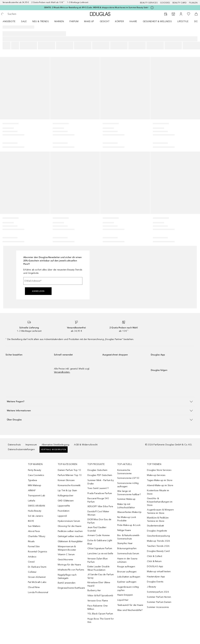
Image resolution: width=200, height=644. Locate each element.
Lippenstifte (64, 506)
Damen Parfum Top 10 (69, 470)
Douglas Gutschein (97, 470)
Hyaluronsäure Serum (69, 521)
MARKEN (59, 21)
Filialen (193, 3)
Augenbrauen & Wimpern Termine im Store (160, 511)
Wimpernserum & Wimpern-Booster (67, 548)
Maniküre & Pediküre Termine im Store (158, 519)
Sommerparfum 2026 (158, 592)
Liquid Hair (123, 600)
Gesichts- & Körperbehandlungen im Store (160, 502)
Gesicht (105, 21)
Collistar (32, 572)
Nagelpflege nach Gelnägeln (67, 577)
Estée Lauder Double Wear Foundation (98, 568)
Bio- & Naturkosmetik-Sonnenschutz (129, 537)
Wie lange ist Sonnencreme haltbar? (129, 493)
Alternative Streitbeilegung (55, 445)
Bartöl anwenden (67, 583)
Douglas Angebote (157, 531)
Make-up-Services (156, 475)
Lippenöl (62, 516)
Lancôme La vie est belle (100, 554)
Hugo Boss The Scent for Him (101, 620)
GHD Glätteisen (66, 501)
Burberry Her (94, 590)
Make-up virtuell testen (159, 571)
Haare (133, 21)
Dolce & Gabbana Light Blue (100, 542)
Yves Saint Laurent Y (98, 488)
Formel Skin (34, 547)
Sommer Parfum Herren (159, 597)
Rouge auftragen (126, 567)
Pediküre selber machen (70, 531)
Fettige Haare (124, 530)
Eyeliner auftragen (127, 582)
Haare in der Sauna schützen (127, 560)
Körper (119, 21)
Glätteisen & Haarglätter (70, 541)
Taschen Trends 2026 (158, 546)
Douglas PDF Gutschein (100, 475)
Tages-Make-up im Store (160, 480)
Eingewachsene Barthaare (71, 588)
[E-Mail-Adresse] (53, 281)
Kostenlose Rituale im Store (158, 492)
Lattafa (32, 501)
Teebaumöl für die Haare (130, 605)
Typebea (32, 480)
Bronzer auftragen (127, 572)
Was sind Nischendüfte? (130, 610)
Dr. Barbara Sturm (37, 567)
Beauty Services (149, 3)
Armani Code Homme (99, 535)
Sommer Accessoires (158, 607)
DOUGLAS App (155, 566)
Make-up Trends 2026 (158, 541)
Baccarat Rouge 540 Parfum (98, 500)
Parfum (74, 21)
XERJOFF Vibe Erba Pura (100, 506)
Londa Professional (38, 592)
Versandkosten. (62, 372)
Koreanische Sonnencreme (124, 472)
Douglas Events (155, 582)
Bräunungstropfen (127, 548)
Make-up (89, 21)
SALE (24, 21)
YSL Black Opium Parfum (100, 614)
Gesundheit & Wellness (157, 21)
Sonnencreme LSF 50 (128, 478)
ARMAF (32, 490)
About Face (34, 531)
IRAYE (31, 521)
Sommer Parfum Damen (159, 602)
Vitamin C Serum (66, 554)
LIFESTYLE (183, 21)
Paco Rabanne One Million (98, 607)
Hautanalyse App (156, 577)
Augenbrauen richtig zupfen (128, 589)
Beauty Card (180, 3)
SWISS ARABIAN (37, 506)
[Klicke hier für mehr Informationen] (152, 8)
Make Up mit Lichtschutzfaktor (126, 506)
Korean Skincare (66, 480)
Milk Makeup (35, 485)
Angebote (9, 21)
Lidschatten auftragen (129, 577)
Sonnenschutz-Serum (128, 554)
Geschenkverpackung (158, 536)
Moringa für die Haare (69, 565)
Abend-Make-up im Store (160, 485)
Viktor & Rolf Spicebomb (100, 596)
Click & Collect (155, 556)
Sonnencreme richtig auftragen (128, 485)
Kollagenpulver (66, 496)
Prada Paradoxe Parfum (100, 493)
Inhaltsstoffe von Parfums (71, 570)
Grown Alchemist (37, 577)
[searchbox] (30, 14)
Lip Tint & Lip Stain (67, 490)
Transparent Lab (37, 496)
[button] (100, 402)
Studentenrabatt (155, 526)
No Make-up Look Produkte (127, 519)
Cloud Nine (34, 587)
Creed (31, 562)
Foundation (64, 511)
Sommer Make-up (126, 499)
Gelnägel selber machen (70, 536)
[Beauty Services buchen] (166, 14)
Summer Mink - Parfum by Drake (101, 482)
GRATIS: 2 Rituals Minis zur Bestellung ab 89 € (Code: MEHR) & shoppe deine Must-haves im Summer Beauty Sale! (96, 7)
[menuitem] (11, 21)
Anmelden (38, 291)
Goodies (165, 3)
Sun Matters (34, 526)
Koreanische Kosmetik (69, 485)
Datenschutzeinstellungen (21, 449)
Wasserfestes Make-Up (129, 512)
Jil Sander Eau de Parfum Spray (101, 576)
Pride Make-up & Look (129, 525)
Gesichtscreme (65, 560)
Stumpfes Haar (125, 543)
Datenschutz (14, 445)
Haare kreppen (125, 595)
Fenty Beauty (35, 470)
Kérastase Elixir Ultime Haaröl (99, 584)
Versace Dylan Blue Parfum (98, 560)
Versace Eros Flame (98, 601)
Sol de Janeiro (36, 516)
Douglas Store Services (159, 470)
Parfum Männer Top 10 (70, 475)
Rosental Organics (38, 552)
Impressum (31, 445)
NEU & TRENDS (41, 21)
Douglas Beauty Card (158, 551)
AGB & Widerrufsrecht (86, 445)
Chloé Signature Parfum (100, 548)
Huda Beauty (35, 511)
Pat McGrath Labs (37, 582)
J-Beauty (152, 587)
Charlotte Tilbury (37, 536)
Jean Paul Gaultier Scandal (97, 529)
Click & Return (154, 561)
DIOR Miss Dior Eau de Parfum (99, 521)
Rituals (31, 541)
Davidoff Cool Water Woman (98, 513)
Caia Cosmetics (36, 475)
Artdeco (32, 557)
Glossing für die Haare (70, 526)
